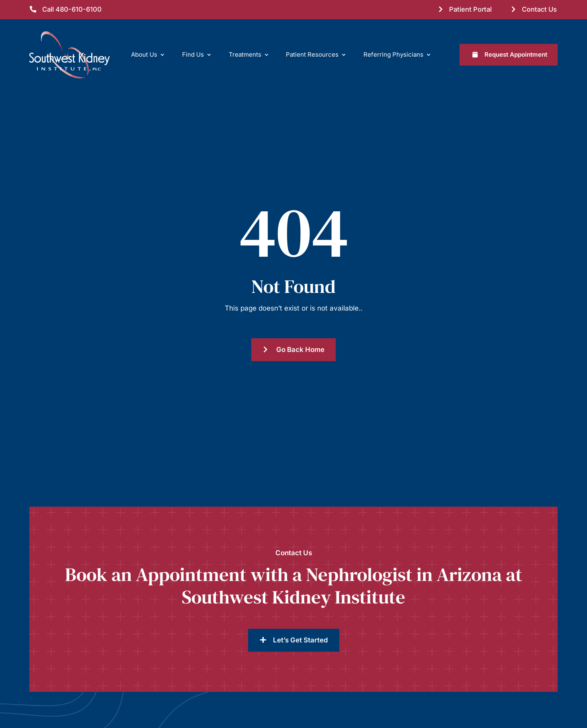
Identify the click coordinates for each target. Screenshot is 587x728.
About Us (144, 54)
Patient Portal (470, 9)
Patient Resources (312, 54)
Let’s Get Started (301, 640)
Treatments (245, 54)
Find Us (193, 54)
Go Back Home (300, 350)
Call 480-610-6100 (72, 9)
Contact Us (539, 9)
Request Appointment (516, 54)
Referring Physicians (393, 54)
